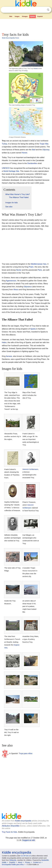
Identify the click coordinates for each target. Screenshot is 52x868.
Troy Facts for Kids (9, 832)
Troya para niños (26, 754)
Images (17, 16)
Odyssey (46, 150)
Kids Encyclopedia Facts (11, 38)
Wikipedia (13, 860)
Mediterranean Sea (39, 264)
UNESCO (6, 168)
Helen (4, 342)
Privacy (28, 862)
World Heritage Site (11, 171)
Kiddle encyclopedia (23, 821)
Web (11, 16)
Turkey (4, 144)
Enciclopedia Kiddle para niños (13, 865)
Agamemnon (11, 281)
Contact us (37, 862)
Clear (43, 10)
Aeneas (9, 356)
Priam (31, 267)
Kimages (25, 16)
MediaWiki (45, 860)
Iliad (34, 150)
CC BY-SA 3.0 (26, 856)
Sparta (33, 329)
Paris (40, 270)
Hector (19, 270)
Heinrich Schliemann (30, 469)
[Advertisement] (26, 25)
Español (40, 16)
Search (48, 10)
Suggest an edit (28, 840)
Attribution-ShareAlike (11, 826)
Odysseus (28, 287)
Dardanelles (32, 163)
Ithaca (16, 290)
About (20, 862)
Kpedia (33, 16)
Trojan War (44, 144)
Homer (36, 68)
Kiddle (4, 862)
